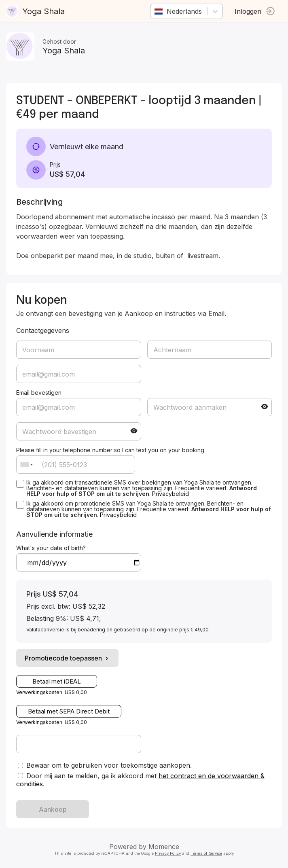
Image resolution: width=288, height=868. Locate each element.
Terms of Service (206, 853)
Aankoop (53, 809)
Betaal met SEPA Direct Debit (69, 711)
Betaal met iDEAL (57, 681)
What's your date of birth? (51, 548)
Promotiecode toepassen (67, 658)
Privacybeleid (170, 494)
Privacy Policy (168, 853)
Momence (164, 847)
